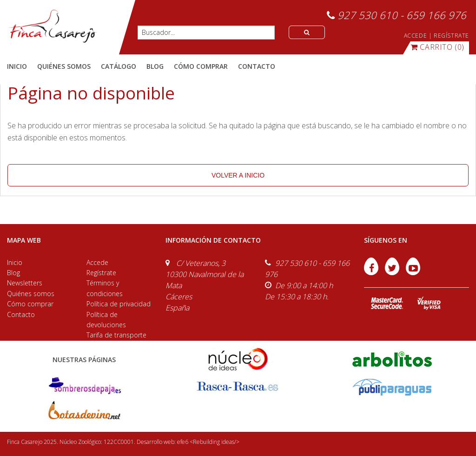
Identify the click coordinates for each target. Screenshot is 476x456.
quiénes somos (64, 66)
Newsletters (25, 283)
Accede (97, 262)
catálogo (119, 66)
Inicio (17, 66)
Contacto (21, 314)
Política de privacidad (119, 304)
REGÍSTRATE (451, 36)
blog (155, 66)
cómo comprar (201, 66)
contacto (257, 66)
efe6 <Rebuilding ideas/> (208, 442)
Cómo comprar (30, 304)
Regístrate (101, 273)
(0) (437, 47)
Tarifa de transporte (116, 335)
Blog (13, 273)
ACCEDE (416, 36)
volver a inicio (238, 175)
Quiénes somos (31, 294)
